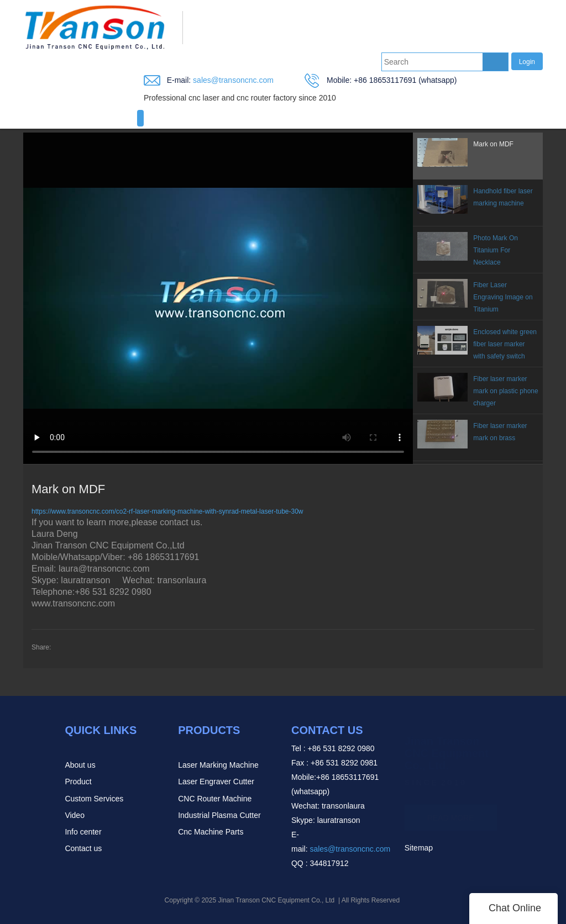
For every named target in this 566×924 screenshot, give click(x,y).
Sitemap (419, 848)
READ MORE (451, 812)
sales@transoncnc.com (232, 80)
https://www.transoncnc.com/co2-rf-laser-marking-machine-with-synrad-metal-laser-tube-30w (167, 511)
